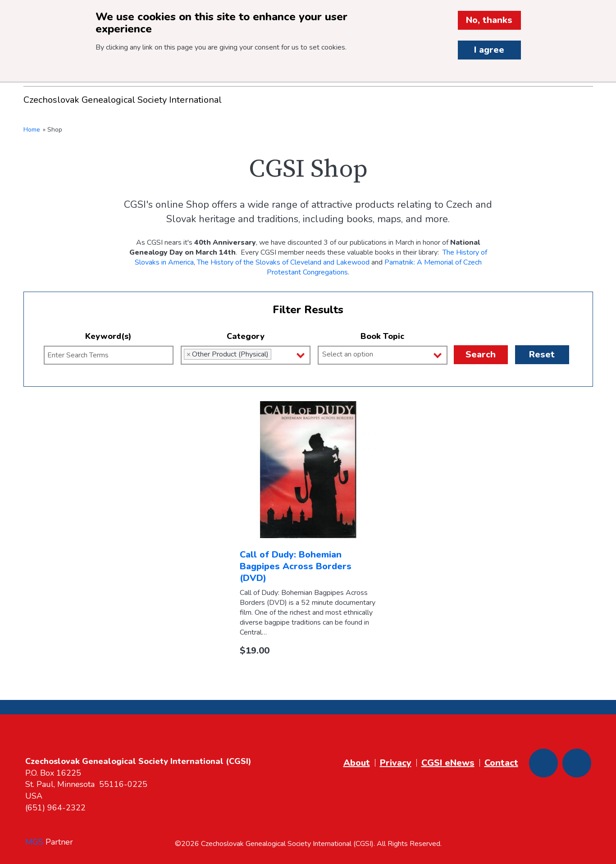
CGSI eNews (448, 763)
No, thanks (489, 20)
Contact (501, 763)
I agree (489, 50)
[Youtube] (577, 763)
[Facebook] (543, 763)
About (357, 763)
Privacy (396, 763)
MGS (34, 842)
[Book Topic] (386, 354)
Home (32, 130)
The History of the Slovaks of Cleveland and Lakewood (283, 262)
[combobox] (246, 355)
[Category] (276, 354)
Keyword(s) (108, 336)
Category (246, 336)
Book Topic (382, 336)
